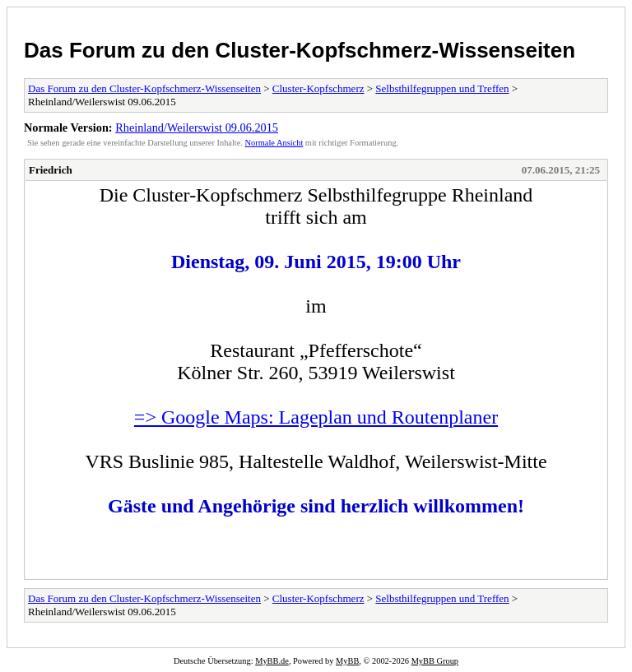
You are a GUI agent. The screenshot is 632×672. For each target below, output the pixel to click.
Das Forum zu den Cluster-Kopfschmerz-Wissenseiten (300, 50)
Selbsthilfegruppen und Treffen (442, 88)
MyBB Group (435, 661)
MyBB (347, 661)
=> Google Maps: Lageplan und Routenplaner (316, 417)
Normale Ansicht (274, 143)
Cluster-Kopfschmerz (318, 88)
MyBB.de (272, 661)
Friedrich (51, 170)
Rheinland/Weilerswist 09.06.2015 (197, 127)
